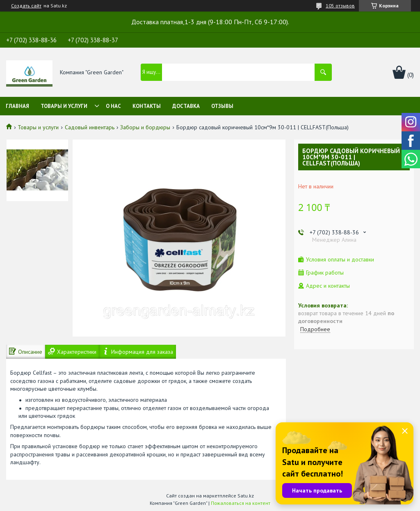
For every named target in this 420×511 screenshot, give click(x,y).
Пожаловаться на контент (241, 503)
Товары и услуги (64, 106)
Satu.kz (246, 496)
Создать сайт (26, 6)
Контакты (147, 106)
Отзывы (222, 106)
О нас (113, 106)
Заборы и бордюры (145, 127)
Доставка (186, 106)
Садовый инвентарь (90, 127)
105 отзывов (340, 6)
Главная (17, 106)
